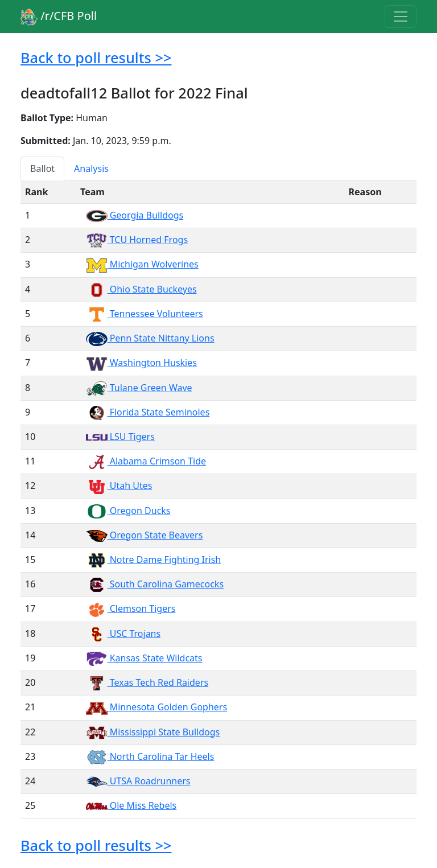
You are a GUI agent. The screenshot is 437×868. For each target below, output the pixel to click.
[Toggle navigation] (401, 17)
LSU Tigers (120, 437)
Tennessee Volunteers (145, 314)
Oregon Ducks (128, 511)
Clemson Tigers (131, 608)
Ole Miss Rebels (131, 805)
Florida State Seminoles (148, 412)
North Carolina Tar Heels (150, 756)
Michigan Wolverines (142, 264)
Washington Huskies (141, 363)
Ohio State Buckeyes (141, 289)
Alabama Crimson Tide (146, 461)
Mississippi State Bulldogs (153, 732)
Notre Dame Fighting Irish (153, 560)
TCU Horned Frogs (137, 240)
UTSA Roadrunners (138, 781)
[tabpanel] (218, 499)
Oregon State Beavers (144, 535)
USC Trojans (123, 633)
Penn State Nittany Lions (150, 338)
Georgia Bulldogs (135, 215)
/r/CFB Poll (59, 17)
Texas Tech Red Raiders (147, 682)
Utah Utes (119, 486)
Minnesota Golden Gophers (156, 707)
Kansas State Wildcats (144, 658)
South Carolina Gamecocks (155, 584)
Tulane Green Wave (139, 388)
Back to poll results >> (96, 57)
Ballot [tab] (42, 168)
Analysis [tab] (91, 168)
